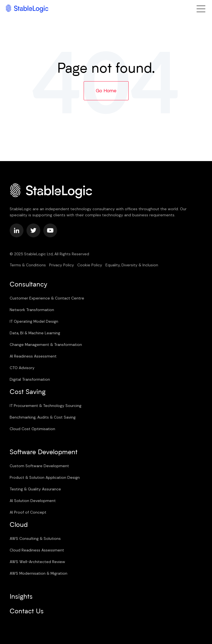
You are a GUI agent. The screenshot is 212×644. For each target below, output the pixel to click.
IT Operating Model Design (34, 321)
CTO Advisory (22, 368)
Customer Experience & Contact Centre (47, 298)
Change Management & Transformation (46, 345)
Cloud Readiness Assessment (37, 550)
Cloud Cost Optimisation (32, 429)
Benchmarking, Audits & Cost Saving (43, 417)
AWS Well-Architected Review (37, 562)
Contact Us (27, 612)
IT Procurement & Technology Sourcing (46, 406)
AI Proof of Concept (28, 512)
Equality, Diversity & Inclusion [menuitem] (132, 265)
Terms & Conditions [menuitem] (28, 265)
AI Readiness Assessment (33, 356)
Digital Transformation (30, 379)
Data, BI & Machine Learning (35, 333)
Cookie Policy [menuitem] (90, 265)
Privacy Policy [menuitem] (62, 265)
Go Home (106, 91)
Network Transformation (32, 310)
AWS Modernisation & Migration (39, 573)
